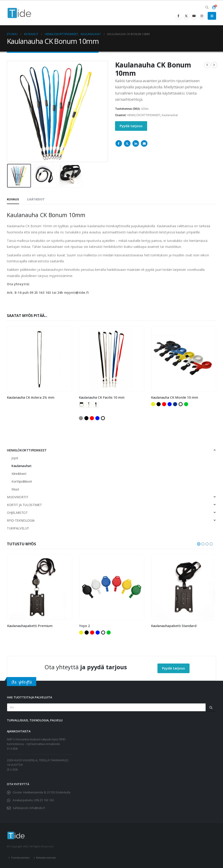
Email (144, 143)
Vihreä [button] (186, 404)
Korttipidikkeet (22, 481)
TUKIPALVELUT (18, 528)
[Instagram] (202, 16)
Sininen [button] (97, 418)
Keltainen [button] (153, 404)
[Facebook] (179, 16)
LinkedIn (136, 143)
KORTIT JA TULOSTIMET (24, 505)
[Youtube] (194, 16)
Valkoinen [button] (103, 418)
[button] (207, 7)
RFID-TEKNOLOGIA (21, 520)
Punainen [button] (92, 418)
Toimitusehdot (20, 858)
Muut (15, 489)
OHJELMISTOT (17, 513)
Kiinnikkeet (19, 474)
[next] (214, 65)
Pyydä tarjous (131, 126)
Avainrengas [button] (82, 405)
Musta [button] (86, 418)
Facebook (119, 143)
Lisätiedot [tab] (36, 199)
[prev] (207, 65)
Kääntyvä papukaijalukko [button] (89, 405)
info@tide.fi (37, 808)
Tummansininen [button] (175, 404)
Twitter (127, 143)
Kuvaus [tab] (13, 199)
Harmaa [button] (81, 418)
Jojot (15, 458)
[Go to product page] (40, 359)
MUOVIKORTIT (18, 497)
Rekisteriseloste (46, 858)
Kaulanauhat (170, 115)
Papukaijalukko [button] (96, 405)
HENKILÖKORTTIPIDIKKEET (144, 115)
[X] (186, 16)
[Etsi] (211, 707)
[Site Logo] (19, 13)
